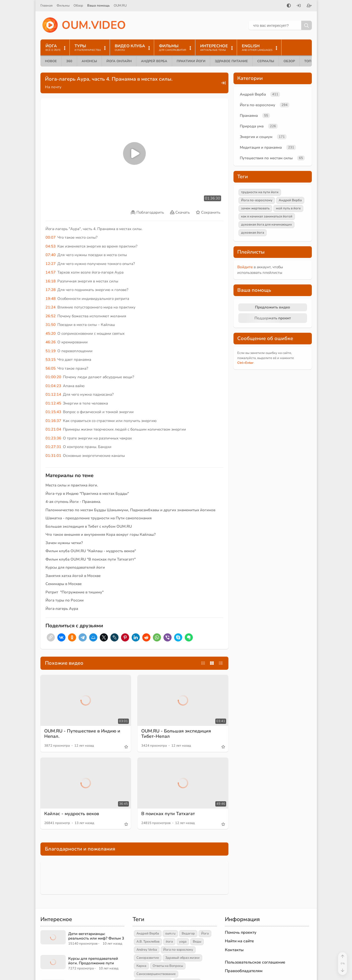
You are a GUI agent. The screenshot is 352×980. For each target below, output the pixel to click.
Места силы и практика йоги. (72, 485)
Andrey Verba (147, 950)
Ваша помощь (98, 6)
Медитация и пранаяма (261, 147)
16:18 (51, 281)
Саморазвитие (148, 958)
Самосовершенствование (156, 974)
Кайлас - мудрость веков (72, 814)
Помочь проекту (241, 932)
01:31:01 (53, 456)
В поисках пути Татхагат (168, 814)
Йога (205, 933)
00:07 (51, 237)
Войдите (245, 267)
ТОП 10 (310, 61)
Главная (46, 6)
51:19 (51, 351)
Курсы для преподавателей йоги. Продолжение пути (93, 961)
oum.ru (170, 933)
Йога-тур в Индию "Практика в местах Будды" (87, 494)
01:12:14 (53, 394)
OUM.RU (120, 6)
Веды (197, 942)
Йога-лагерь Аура (62, 609)
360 (69, 61)
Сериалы (266, 61)
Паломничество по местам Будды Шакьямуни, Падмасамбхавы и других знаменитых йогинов (130, 510)
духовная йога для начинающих (266, 225)
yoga (183, 942)
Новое (51, 61)
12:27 (51, 264)
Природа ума (252, 126)
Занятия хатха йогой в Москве (73, 576)
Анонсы (89, 61)
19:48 (51, 299)
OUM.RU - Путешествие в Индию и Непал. (82, 734)
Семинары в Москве (64, 584)
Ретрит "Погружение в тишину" (75, 592)
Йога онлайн (119, 61)
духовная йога (253, 233)
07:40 (51, 255)
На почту (53, 87)
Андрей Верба (154, 61)
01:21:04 (53, 429)
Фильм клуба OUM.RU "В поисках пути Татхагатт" (91, 559)
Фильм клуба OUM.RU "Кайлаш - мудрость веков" (91, 551)
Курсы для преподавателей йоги (75, 567)
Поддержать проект (273, 318)
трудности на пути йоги (260, 192)
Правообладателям (244, 971)
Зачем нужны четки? (64, 543)
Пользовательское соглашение (255, 962)
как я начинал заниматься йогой (267, 216)
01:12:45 (53, 403)
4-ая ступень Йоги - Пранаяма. (73, 502)
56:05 (51, 368)
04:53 (51, 246)
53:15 (51, 360)
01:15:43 (53, 412)
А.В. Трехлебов (148, 942)
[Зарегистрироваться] (309, 6)
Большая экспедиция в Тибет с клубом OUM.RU (89, 526)
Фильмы (63, 6)
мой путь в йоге (288, 208)
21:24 (51, 307)
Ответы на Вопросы (168, 966)
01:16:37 (53, 421)
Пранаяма (249, 116)
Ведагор (188, 933)
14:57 (51, 272)
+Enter (245, 363)
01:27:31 (53, 447)
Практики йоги (191, 61)
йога (169, 942)
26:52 (51, 316)
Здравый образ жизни (182, 958)
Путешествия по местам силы (266, 158)
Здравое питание (231, 61)
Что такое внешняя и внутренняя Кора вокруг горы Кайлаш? (101, 534)
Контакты (234, 950)
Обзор (78, 6)
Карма (141, 966)
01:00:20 (53, 377)
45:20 (51, 333)
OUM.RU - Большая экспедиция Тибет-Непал (176, 734)
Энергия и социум (256, 137)
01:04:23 (53, 386)
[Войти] (299, 6)
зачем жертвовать (255, 208)
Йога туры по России (65, 600)
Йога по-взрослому (257, 105)
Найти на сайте (239, 941)
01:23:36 (53, 438)
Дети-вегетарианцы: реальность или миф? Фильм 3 (96, 936)
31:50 (51, 325)
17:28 (51, 290)
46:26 (51, 342)
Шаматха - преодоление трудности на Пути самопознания (99, 518)
